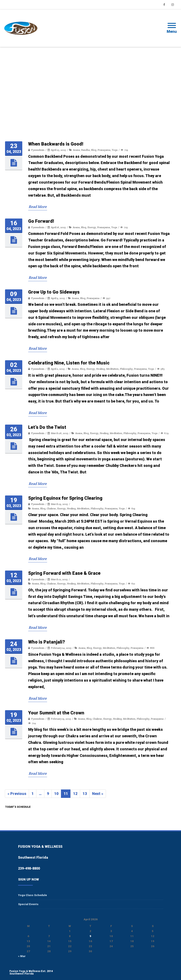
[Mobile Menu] (172, 28)
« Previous (17, 794)
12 (77, 794)
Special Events (28, 904)
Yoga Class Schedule (32, 895)
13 (86, 794)
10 (58, 794)
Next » (98, 794)
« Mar (22, 956)
